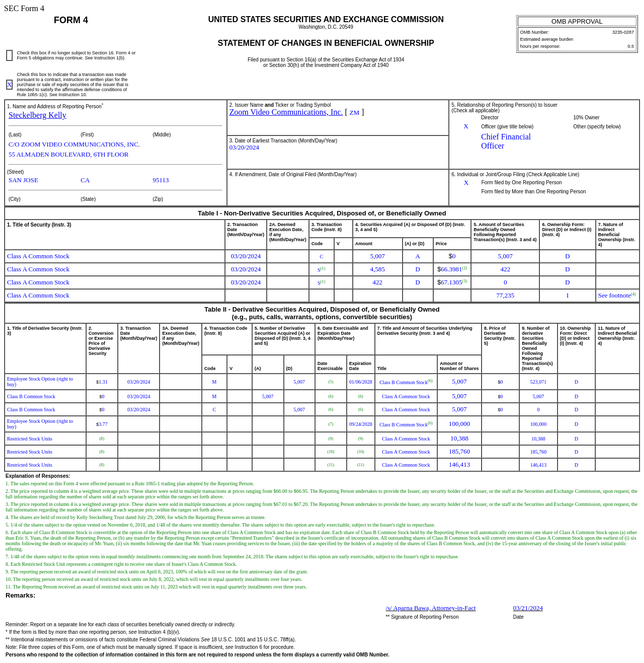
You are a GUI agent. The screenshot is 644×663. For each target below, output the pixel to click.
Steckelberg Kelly (37, 115)
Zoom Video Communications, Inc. (286, 112)
